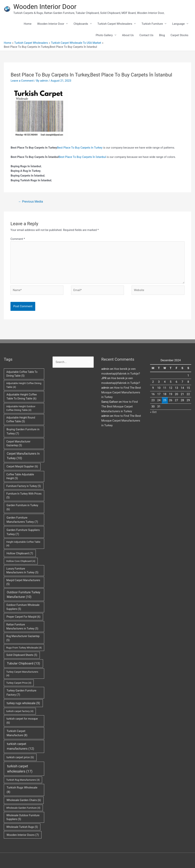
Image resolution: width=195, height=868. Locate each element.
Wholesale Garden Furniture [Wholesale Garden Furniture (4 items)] (23, 808)
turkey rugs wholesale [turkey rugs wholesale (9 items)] (23, 703)
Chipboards (81, 24)
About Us (128, 35)
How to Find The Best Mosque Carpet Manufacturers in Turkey (121, 392)
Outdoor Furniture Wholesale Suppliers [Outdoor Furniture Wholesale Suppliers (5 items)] (23, 607)
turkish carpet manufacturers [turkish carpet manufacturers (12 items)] (20, 746)
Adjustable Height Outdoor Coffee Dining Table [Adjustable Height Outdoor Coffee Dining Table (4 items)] (21, 408)
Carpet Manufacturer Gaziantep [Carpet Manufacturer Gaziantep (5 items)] (18, 444)
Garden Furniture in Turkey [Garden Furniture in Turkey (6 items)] (22, 507)
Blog (162, 35)
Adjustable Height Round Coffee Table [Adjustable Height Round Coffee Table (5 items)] (21, 420)
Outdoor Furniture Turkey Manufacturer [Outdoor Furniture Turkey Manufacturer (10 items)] (23, 594)
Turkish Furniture (152, 24)
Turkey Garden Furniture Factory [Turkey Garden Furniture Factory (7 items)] (21, 693)
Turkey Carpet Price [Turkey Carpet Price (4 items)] (19, 683)
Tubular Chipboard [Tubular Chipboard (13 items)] (23, 663)
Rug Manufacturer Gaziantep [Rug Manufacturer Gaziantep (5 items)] (23, 638)
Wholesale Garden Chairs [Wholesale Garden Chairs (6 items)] (24, 800)
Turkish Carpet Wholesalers (115, 24)
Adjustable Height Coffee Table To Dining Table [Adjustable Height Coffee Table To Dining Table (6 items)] (22, 397)
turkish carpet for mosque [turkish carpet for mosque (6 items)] (22, 721)
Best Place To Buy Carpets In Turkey (80, 148)
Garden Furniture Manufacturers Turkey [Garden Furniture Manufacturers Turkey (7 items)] (22, 520)
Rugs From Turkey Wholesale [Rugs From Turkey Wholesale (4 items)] (24, 647)
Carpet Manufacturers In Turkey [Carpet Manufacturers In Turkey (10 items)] (23, 456)
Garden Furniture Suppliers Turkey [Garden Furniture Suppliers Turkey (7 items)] (23, 532)
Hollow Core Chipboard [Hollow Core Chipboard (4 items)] (21, 561)
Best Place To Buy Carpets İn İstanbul (82, 157)
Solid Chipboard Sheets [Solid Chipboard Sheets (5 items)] (22, 655)
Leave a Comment (22, 81)
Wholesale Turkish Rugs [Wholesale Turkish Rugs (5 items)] (22, 827)
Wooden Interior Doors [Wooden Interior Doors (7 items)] (23, 835)
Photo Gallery (104, 35)
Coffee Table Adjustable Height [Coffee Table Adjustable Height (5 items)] (20, 476)
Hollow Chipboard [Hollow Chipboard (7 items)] (20, 553)
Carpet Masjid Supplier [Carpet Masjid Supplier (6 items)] (22, 466)
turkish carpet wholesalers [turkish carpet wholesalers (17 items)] (20, 769)
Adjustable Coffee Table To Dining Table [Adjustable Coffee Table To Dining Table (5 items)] (22, 374)
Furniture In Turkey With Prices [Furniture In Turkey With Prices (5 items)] (24, 495)
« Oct (153, 412)
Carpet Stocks (179, 35)
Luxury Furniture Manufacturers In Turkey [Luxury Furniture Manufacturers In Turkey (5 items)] (22, 570)
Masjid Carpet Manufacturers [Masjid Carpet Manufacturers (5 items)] (23, 582)
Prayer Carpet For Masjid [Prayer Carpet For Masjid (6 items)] (23, 617)
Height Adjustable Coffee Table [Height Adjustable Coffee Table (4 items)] (23, 544)
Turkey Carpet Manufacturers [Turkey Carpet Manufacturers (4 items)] (22, 673)
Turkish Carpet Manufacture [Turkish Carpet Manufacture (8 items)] (17, 733)
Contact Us (146, 35)
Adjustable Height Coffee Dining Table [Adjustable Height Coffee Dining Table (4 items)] (24, 385)
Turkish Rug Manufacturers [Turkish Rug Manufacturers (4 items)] (23, 780)
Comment (18, 239)
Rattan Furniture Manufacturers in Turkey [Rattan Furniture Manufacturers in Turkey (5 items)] (22, 627)
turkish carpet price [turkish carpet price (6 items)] (20, 757)
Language (178, 24)
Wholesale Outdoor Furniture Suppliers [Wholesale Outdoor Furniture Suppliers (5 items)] (23, 817)
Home (28, 24)
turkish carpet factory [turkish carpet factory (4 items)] (20, 711)
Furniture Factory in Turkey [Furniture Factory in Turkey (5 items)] (24, 486)
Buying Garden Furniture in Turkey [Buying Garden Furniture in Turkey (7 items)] (23, 431)
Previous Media (31, 201)
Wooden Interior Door (45, 7)
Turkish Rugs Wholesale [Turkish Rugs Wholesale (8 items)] (22, 790)
